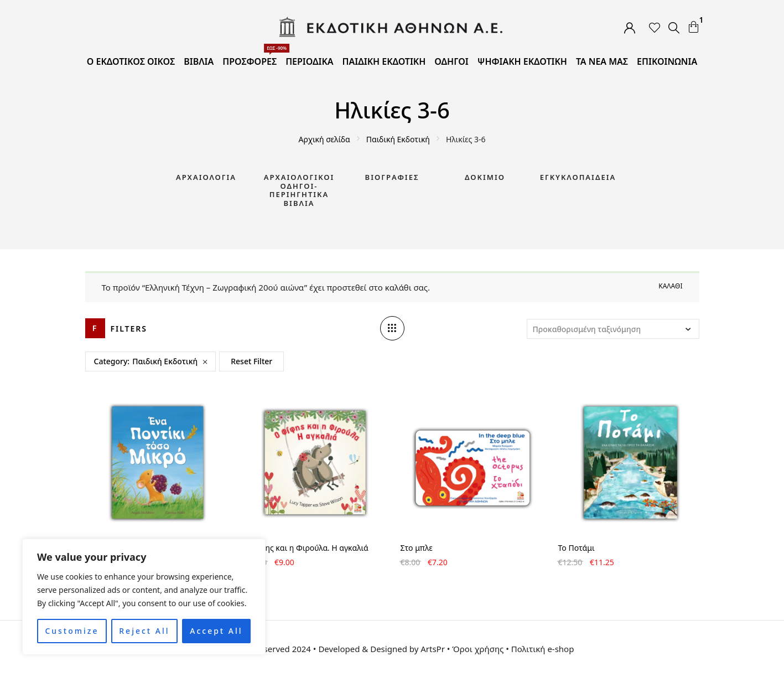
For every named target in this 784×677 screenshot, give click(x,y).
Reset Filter (251, 361)
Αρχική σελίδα (324, 139)
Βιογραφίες (392, 177)
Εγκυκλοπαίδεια (578, 177)
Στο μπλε (417, 548)
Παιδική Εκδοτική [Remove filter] (165, 361)
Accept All (216, 631)
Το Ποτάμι (577, 548)
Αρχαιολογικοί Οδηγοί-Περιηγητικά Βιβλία (299, 190)
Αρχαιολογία (206, 177)
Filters (129, 329)
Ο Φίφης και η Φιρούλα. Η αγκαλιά (306, 548)
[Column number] (392, 328)
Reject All (144, 631)
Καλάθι (670, 286)
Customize (72, 631)
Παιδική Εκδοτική (398, 139)
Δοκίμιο (485, 177)
